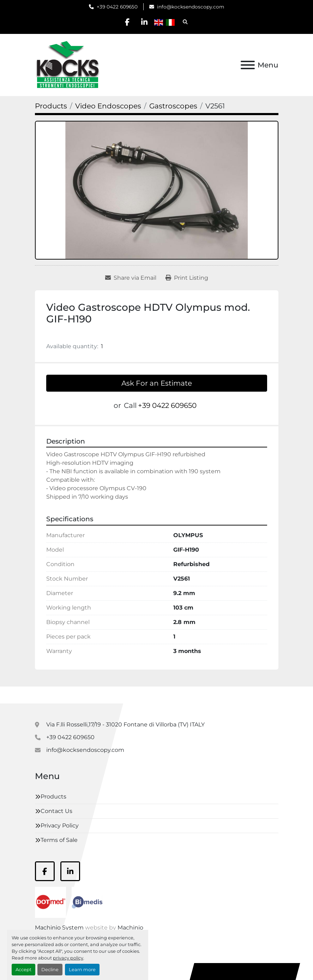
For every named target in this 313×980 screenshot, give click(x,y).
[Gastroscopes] (173, 106)
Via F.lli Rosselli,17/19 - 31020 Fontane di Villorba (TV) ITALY (125, 724)
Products (53, 797)
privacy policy (68, 958)
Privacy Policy (60, 825)
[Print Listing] (187, 278)
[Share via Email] (131, 278)
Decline (50, 970)
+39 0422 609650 (117, 7)
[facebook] (127, 22)
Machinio (130, 928)
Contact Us (56, 811)
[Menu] (248, 65)
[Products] (51, 106)
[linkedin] (145, 22)
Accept (23, 970)
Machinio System (59, 928)
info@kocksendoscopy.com (191, 7)
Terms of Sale (59, 840)
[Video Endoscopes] (108, 106)
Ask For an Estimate (157, 383)
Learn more (82, 970)
